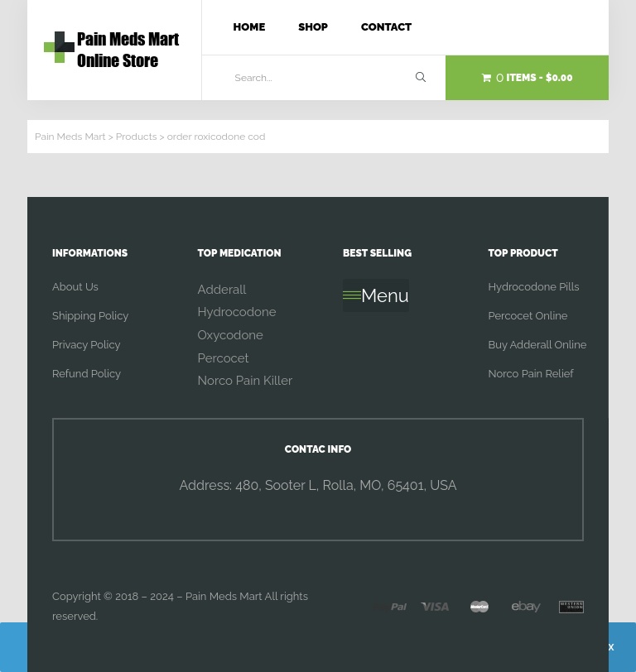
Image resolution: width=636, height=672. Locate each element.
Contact (386, 27)
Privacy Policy (87, 345)
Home (250, 27)
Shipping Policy (90, 316)
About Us (75, 287)
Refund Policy (87, 374)
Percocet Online (528, 316)
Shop (313, 27)
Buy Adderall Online (538, 345)
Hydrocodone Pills (534, 287)
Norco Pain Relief (531, 374)
